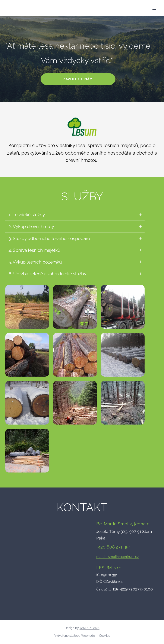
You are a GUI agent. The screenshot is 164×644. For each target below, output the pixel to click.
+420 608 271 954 (113, 547)
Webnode (88, 636)
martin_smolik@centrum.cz (118, 557)
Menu (154, 8)
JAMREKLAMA (90, 628)
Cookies (105, 636)
